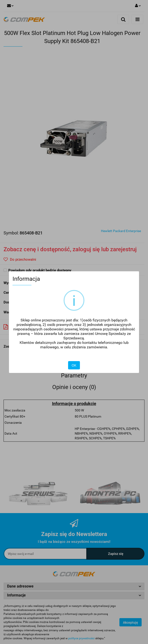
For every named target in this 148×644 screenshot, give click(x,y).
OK (74, 365)
